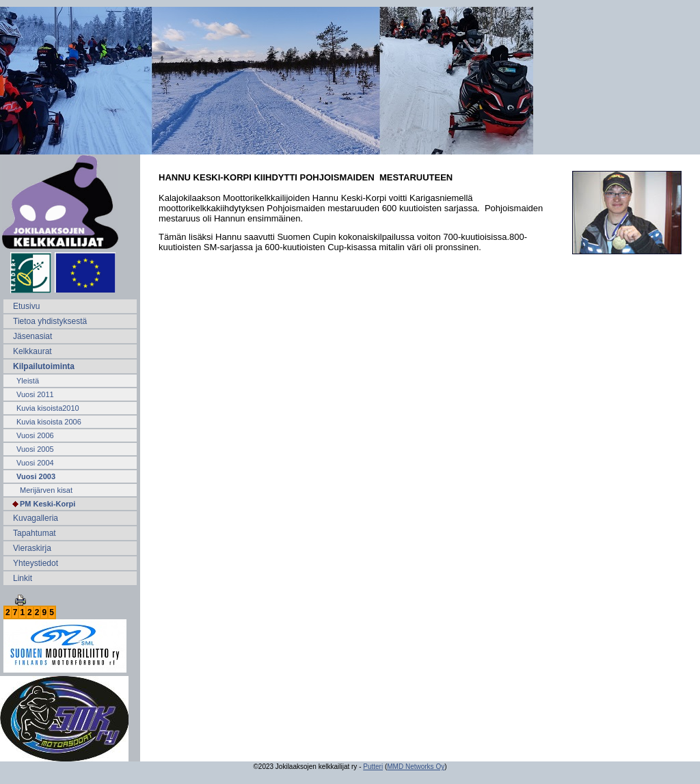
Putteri (373, 767)
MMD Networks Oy (416, 767)
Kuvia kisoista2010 (48, 408)
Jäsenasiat (32, 336)
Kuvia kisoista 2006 (49, 422)
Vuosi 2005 (35, 449)
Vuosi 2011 (35, 394)
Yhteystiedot (36, 563)
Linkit (23, 578)
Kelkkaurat (32, 351)
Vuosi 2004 (35, 463)
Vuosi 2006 (35, 435)
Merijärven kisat (46, 490)
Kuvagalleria (36, 518)
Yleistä (28, 381)
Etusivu (26, 306)
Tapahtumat (35, 533)
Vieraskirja (32, 548)
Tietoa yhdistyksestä (50, 321)
